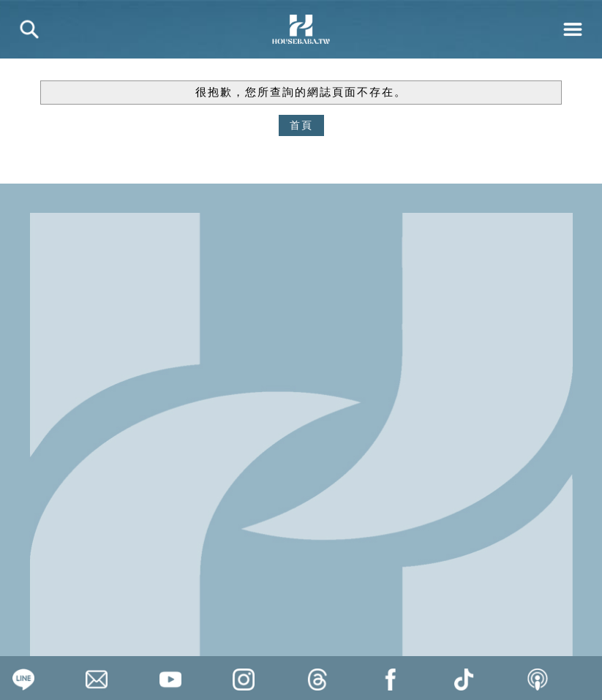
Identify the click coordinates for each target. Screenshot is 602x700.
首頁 (301, 125)
